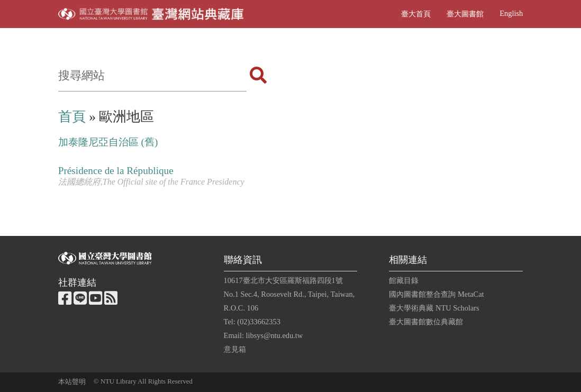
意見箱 (235, 349)
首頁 (72, 117)
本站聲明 (72, 382)
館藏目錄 (404, 280)
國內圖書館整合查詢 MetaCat (436, 294)
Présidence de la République (116, 171)
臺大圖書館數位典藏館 (426, 322)
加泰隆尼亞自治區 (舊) (108, 142)
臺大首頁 (416, 14)
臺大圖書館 (465, 14)
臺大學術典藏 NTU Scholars (434, 308)
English (511, 13)
